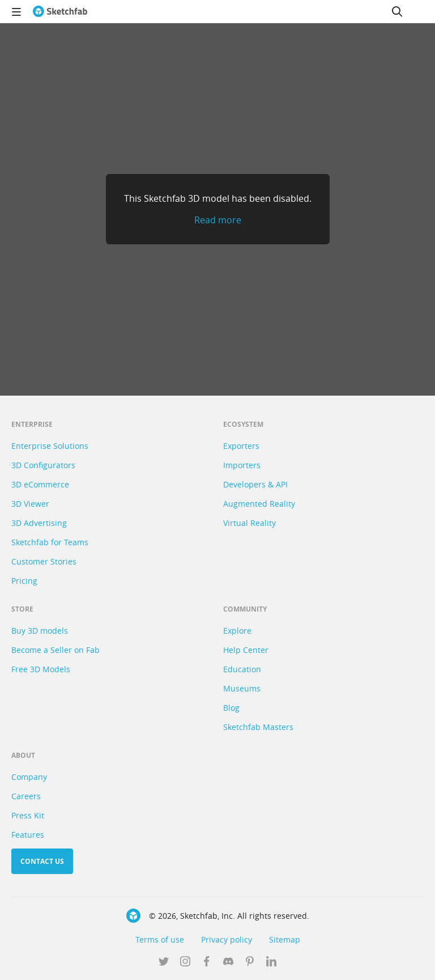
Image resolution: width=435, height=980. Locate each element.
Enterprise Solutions (50, 446)
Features (28, 835)
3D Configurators (43, 465)
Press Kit (28, 815)
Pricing (24, 581)
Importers (242, 465)
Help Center (246, 650)
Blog (231, 708)
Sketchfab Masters (258, 727)
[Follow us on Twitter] (164, 962)
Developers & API (255, 484)
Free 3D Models (41, 669)
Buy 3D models (40, 631)
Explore (237, 631)
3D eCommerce (40, 484)
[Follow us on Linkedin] (271, 962)
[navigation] (16, 11)
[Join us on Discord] (228, 962)
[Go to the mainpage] (60, 11)
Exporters (241, 446)
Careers (26, 796)
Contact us (42, 861)
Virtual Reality (250, 523)
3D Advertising (39, 523)
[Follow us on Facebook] (207, 962)
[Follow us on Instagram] (185, 962)
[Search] (397, 11)
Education (242, 669)
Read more (218, 220)
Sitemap (285, 939)
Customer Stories (44, 561)
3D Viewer (30, 504)
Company (29, 777)
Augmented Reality (259, 504)
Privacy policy (227, 939)
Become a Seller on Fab (56, 650)
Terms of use (160, 939)
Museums (242, 688)
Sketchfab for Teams (50, 542)
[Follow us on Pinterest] (250, 962)
